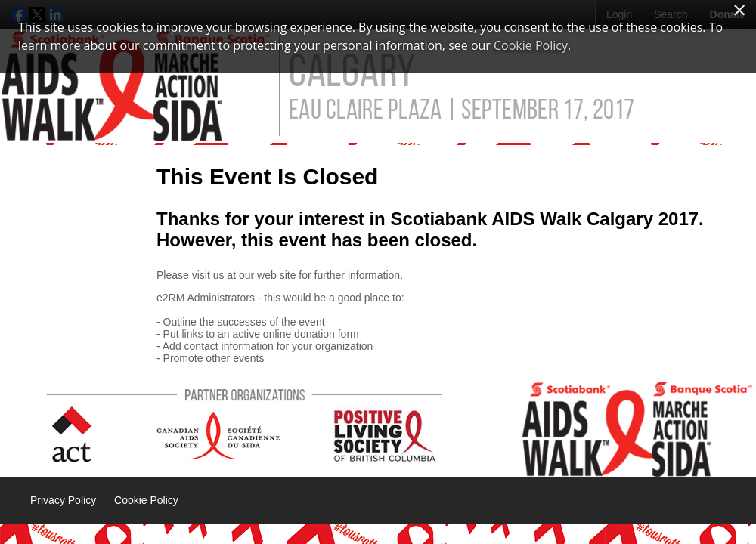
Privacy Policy (63, 500)
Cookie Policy (146, 500)
